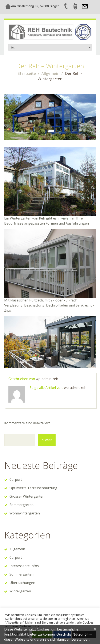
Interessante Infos (24, 566)
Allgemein (50, 73)
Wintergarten (20, 591)
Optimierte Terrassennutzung (33, 488)
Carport (16, 479)
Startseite (27, 73)
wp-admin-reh (47, 379)
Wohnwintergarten (25, 513)
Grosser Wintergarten (27, 496)
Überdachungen (22, 583)
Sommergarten (21, 505)
